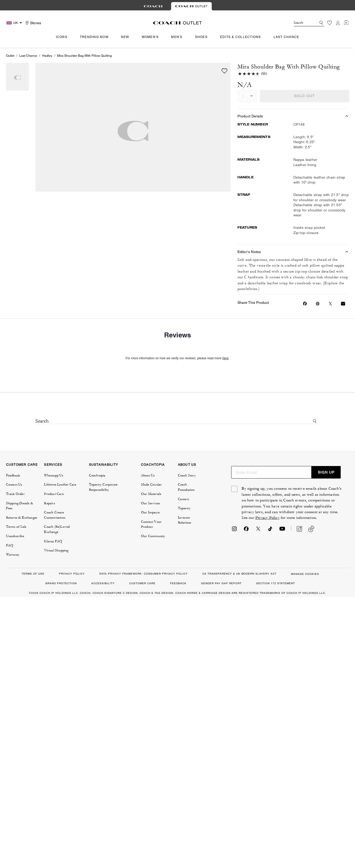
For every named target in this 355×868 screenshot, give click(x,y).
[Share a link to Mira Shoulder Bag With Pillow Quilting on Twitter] (330, 304)
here (225, 358)
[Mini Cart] (346, 23)
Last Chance (28, 56)
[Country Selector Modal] (15, 23)
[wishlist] (224, 71)
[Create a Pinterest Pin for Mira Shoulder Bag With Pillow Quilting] (318, 304)
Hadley (47, 56)
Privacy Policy (267, 518)
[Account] (338, 23)
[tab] (153, 6)
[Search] (301, 23)
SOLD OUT (305, 96)
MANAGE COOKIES (305, 574)
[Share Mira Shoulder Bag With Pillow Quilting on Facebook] (305, 304)
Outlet (10, 56)
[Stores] (33, 23)
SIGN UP (326, 472)
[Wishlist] (330, 23)
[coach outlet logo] (177, 23)
